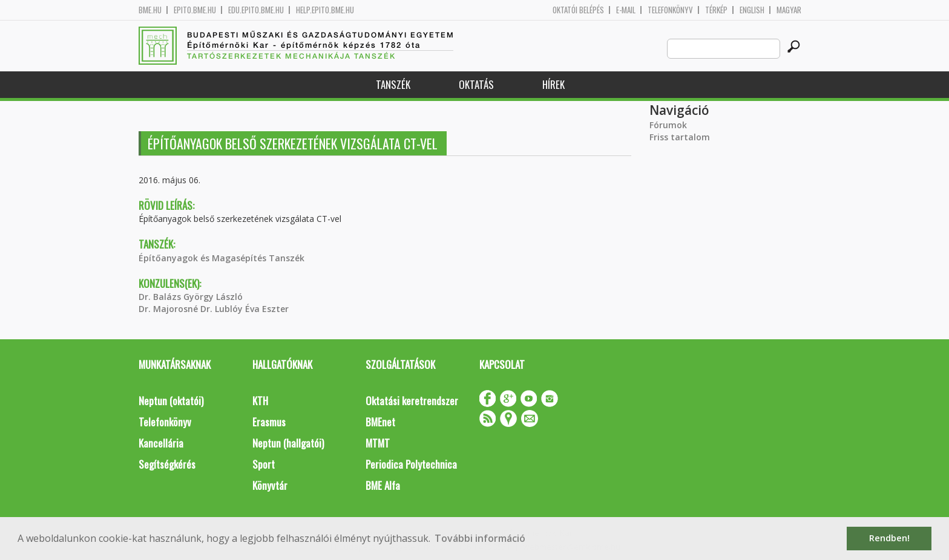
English (752, 10)
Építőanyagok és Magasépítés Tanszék (222, 258)
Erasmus (269, 422)
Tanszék (393, 84)
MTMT (378, 443)
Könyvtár (270, 485)
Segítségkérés (167, 464)
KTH (260, 401)
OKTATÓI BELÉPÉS (578, 10)
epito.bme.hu (195, 10)
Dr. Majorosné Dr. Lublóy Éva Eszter (214, 309)
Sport (264, 464)
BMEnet (380, 422)
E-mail (626, 10)
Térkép (716, 10)
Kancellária (161, 443)
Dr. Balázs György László (191, 297)
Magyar (789, 10)
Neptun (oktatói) (171, 401)
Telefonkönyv (670, 10)
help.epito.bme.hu (325, 10)
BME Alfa (383, 485)
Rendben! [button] (889, 538)
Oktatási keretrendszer (412, 401)
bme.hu (150, 10)
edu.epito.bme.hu (256, 10)
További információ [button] (480, 538)
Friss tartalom (680, 137)
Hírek (553, 84)
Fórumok (668, 125)
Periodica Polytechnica (411, 464)
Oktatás (476, 84)
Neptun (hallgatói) (288, 443)
